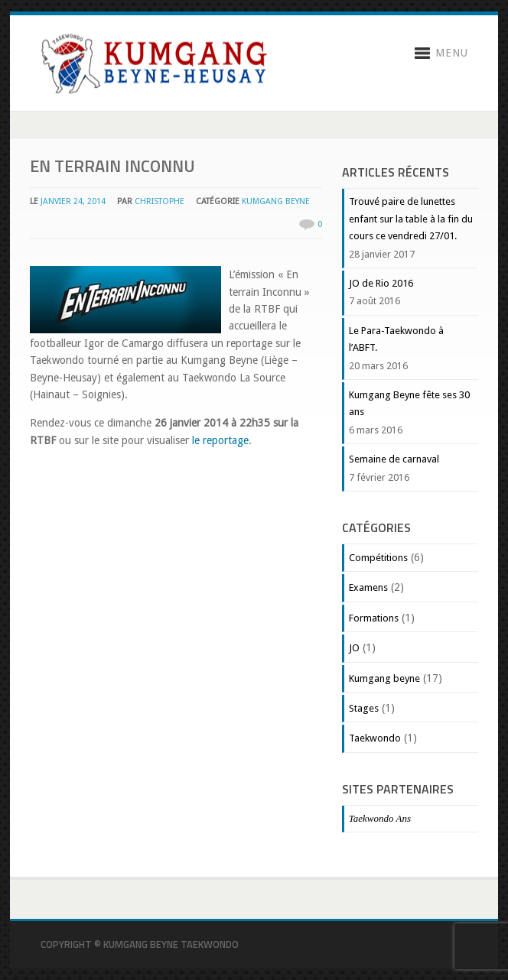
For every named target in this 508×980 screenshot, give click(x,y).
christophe (160, 201)
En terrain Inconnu (112, 166)
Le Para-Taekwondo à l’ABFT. (396, 339)
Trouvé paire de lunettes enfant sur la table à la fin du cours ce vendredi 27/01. (411, 219)
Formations (374, 618)
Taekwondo (375, 738)
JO (354, 648)
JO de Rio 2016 (381, 283)
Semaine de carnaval (394, 459)
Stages (364, 708)
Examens (368, 587)
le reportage (220, 440)
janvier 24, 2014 (73, 201)
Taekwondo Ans (380, 818)
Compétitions (378, 558)
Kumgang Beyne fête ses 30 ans (409, 403)
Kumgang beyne (276, 201)
